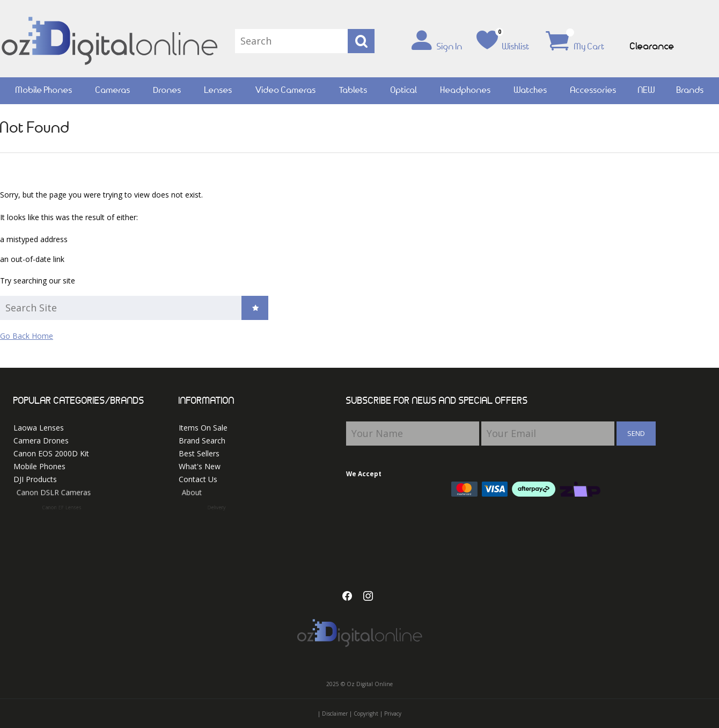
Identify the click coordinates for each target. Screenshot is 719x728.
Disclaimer (335, 714)
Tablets (353, 90)
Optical (404, 90)
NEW (647, 90)
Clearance (652, 47)
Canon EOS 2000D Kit (51, 453)
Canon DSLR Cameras (67, 494)
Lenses (218, 90)
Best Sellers (199, 453)
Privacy (393, 714)
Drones (167, 90)
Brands (690, 90)
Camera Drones (41, 441)
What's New (200, 466)
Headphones (466, 90)
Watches (531, 90)
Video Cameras (286, 90)
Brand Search (202, 441)
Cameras (113, 90)
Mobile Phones (44, 90)
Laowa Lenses (39, 428)
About (214, 494)
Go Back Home (27, 336)
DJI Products (41, 480)
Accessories (593, 90)
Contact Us (204, 480)
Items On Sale (203, 428)
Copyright (366, 714)
